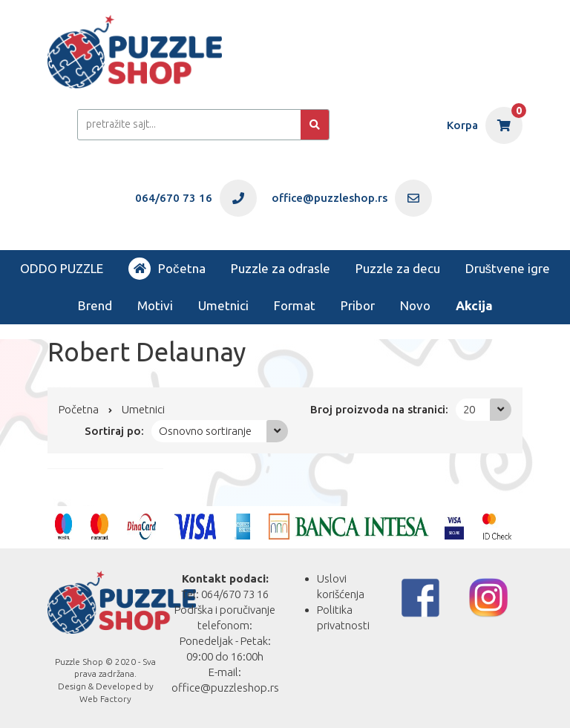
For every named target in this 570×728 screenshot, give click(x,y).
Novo (415, 305)
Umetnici (223, 305)
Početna (167, 269)
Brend (95, 305)
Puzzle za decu (398, 268)
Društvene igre (508, 268)
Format (295, 305)
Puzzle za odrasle (281, 268)
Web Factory (105, 699)
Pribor (358, 305)
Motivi (155, 305)
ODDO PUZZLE (62, 268)
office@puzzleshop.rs (225, 688)
